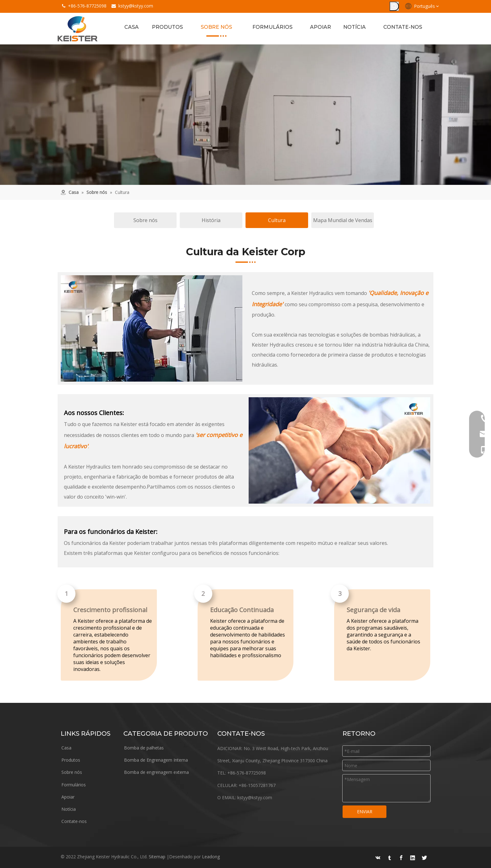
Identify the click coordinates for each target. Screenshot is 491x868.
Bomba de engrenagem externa (156, 772)
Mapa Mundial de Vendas (343, 221)
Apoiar (68, 797)
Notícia (69, 809)
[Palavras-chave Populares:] (394, 6)
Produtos (71, 760)
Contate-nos (74, 822)
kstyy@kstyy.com (136, 6)
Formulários (74, 785)
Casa (66, 748)
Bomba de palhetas (144, 748)
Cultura (277, 221)
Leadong (211, 856)
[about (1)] (246, 115)
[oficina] (152, 329)
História (211, 221)
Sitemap (157, 856)
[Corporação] (339, 451)
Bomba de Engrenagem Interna (156, 760)
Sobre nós (145, 221)
